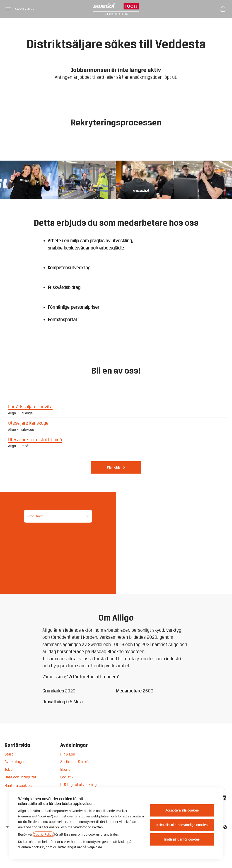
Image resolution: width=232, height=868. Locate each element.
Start (9, 754)
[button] (223, 9)
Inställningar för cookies (182, 839)
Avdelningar (15, 762)
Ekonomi (67, 769)
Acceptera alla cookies (182, 810)
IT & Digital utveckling (79, 785)
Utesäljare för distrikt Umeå (116, 440)
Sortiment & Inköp (75, 762)
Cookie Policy (43, 834)
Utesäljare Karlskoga (116, 423)
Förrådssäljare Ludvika (116, 407)
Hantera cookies (18, 785)
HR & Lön (68, 754)
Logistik (67, 777)
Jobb (9, 769)
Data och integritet (20, 777)
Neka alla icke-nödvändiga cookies (182, 825)
